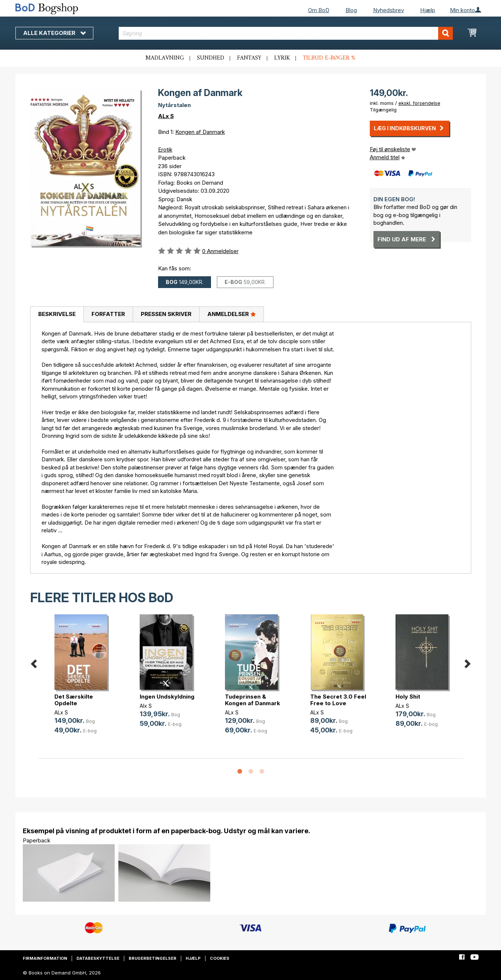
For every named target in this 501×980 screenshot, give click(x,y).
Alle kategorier (54, 33)
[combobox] (286, 33)
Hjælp (428, 10)
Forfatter (108, 314)
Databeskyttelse (98, 958)
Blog (351, 10)
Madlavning (165, 58)
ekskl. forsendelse (419, 103)
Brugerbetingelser (153, 958)
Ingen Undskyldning (167, 697)
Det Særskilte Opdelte (74, 700)
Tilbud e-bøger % (329, 58)
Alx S (146, 706)
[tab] (57, 315)
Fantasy (249, 58)
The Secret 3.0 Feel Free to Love (338, 700)
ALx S (166, 116)
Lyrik (282, 58)
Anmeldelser (232, 314)
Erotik (165, 150)
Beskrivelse (57, 314)
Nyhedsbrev (389, 10)
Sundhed (211, 58)
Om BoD (319, 10)
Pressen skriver (166, 314)
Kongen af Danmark (200, 132)
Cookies (220, 958)
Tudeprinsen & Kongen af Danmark (253, 700)
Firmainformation (45, 958)
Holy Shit (408, 697)
